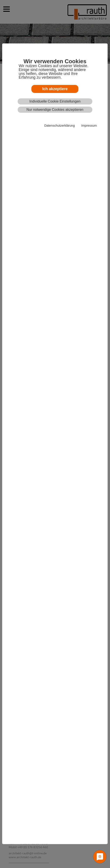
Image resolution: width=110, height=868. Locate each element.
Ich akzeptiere (55, 89)
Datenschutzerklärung (59, 126)
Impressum (89, 126)
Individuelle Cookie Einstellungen (55, 101)
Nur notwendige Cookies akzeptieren (55, 110)
